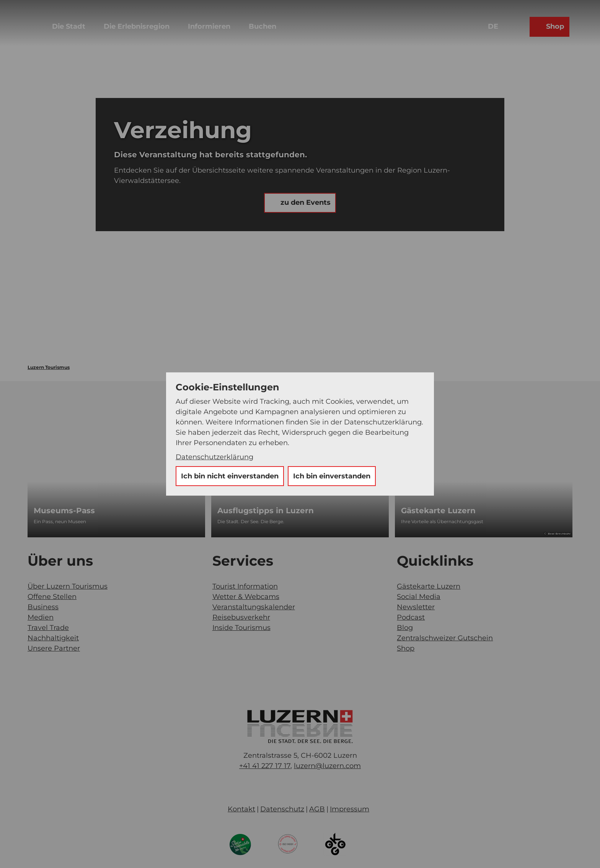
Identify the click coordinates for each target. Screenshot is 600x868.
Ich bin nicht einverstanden (230, 476)
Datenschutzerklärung (214, 457)
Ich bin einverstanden (332, 476)
